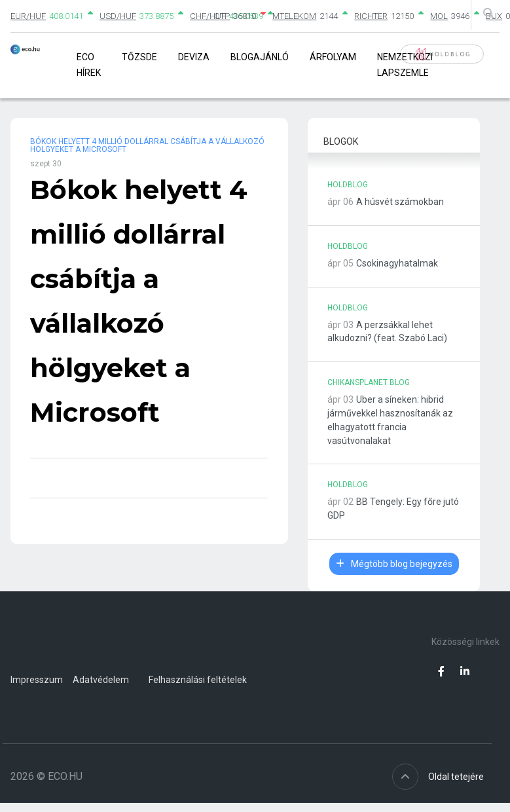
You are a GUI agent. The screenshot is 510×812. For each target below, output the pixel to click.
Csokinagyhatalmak (397, 263)
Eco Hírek (89, 65)
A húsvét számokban (400, 202)
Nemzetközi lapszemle (405, 65)
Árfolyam (333, 57)
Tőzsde (139, 57)
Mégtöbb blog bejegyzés (394, 564)
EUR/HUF (28, 16)
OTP (222, 16)
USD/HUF (118, 16)
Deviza (194, 57)
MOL (439, 16)
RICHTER (371, 16)
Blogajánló (260, 57)
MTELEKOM (294, 16)
